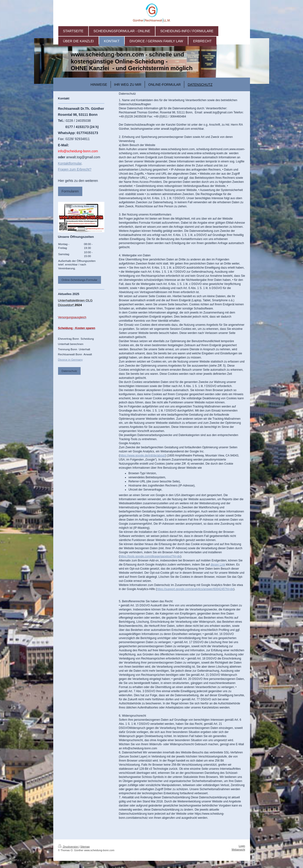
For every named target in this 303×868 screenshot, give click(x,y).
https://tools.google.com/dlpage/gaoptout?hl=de (150, 556)
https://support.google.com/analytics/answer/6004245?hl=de (195, 589)
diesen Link (218, 565)
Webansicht (238, 850)
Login (242, 846)
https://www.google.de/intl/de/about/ (142, 456)
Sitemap (85, 847)
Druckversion (68, 847)
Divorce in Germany (70, 360)
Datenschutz (69, 371)
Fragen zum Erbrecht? (75, 169)
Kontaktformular (70, 163)
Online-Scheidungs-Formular (80, 280)
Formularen (70, 191)
